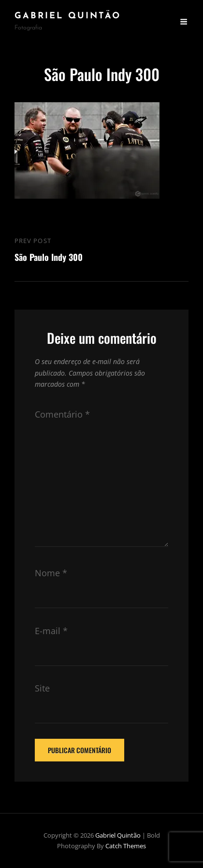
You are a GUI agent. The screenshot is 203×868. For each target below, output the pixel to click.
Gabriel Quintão (68, 16)
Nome (51, 573)
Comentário (62, 414)
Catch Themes (126, 846)
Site (42, 688)
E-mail (51, 631)
